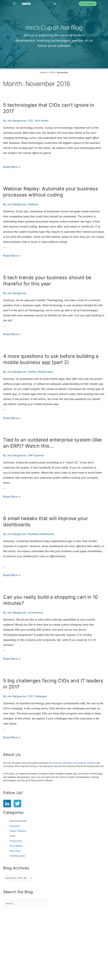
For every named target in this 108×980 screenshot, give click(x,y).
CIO (31, 121)
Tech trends (41, 121)
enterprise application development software (74, 763)
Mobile (32, 372)
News (12, 836)
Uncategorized (17, 856)
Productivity (16, 841)
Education (15, 826)
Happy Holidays (18, 831)
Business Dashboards (41, 534)
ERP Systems (36, 455)
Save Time (15, 851)
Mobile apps (45, 372)
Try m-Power (88, 4)
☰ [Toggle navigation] (14, 4)
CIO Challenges (38, 696)
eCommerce (36, 613)
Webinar (33, 204)
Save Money (16, 846)
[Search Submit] (44, 904)
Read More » (12, 167)
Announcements (18, 821)
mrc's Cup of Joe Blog (54, 27)
